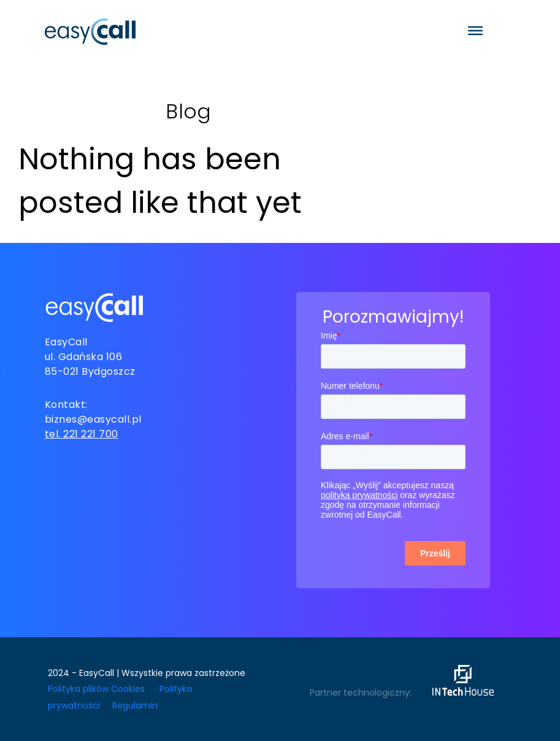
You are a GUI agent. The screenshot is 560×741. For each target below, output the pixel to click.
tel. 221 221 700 (82, 434)
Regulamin (135, 705)
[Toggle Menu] (475, 31)
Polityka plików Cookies (96, 689)
